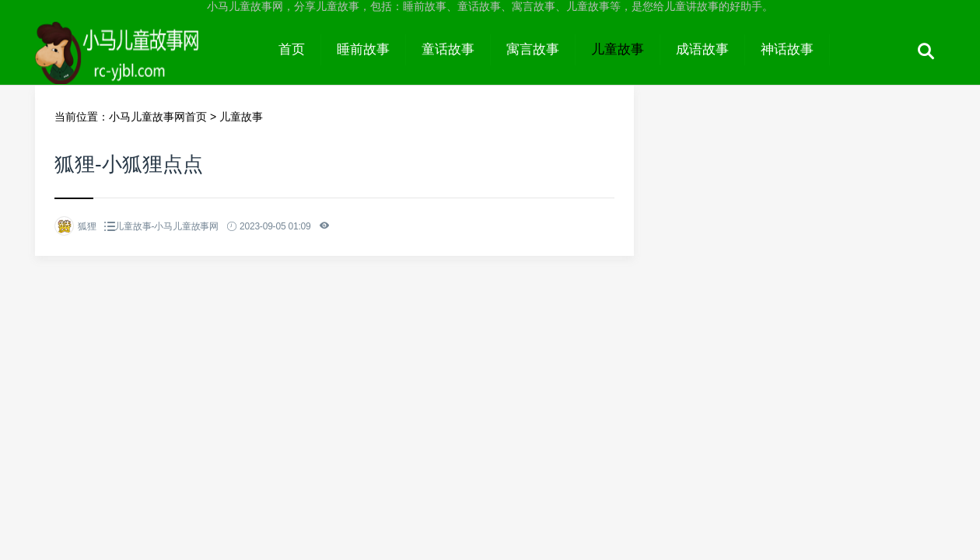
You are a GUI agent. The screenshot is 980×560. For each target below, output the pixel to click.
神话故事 (787, 49)
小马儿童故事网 (149, 64)
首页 (292, 49)
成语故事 (702, 49)
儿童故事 (618, 49)
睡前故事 (363, 49)
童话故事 (448, 49)
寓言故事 (533, 49)
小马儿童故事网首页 (158, 117)
